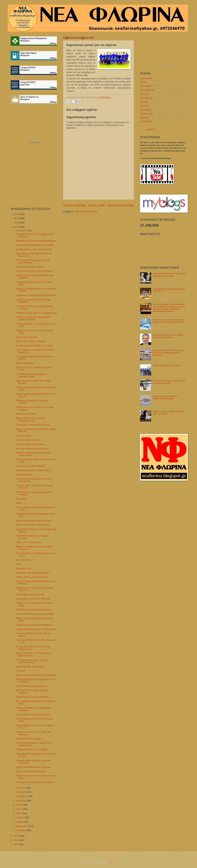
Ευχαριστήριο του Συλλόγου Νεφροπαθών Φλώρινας (165, 397)
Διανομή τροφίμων (24, 436)
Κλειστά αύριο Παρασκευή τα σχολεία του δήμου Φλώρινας (169, 382)
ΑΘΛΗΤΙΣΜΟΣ (147, 79)
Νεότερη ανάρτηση (75, 205)
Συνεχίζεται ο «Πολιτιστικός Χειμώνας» (33, 425)
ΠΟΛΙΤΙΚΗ (145, 118)
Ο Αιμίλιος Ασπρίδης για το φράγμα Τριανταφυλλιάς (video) (168, 336)
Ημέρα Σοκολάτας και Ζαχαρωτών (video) (34, 520)
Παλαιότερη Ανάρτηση (120, 205)
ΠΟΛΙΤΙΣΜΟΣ (146, 122)
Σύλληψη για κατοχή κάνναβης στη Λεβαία (34, 346)
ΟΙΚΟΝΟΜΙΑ (146, 110)
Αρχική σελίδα (96, 205)
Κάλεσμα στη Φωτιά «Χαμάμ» (29, 739)
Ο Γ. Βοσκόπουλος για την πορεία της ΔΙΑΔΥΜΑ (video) (32, 661)
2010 (16, 844)
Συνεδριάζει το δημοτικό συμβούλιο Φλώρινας (36, 295)
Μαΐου (19, 813)
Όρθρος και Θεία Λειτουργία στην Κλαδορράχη (36, 675)
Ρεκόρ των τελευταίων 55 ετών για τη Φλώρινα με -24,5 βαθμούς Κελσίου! (169, 321)
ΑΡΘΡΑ (143, 82)
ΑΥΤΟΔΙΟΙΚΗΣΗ (147, 90)
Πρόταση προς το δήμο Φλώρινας (31, 466)
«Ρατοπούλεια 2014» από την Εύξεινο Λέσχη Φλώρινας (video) (169, 275)
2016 (16, 214)
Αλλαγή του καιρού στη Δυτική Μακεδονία (34, 625)
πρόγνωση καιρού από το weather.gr (163, 66)
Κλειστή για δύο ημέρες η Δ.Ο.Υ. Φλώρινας (34, 271)
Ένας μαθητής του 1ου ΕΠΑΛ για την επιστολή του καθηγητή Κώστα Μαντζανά (169, 353)
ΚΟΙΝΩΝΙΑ (145, 106)
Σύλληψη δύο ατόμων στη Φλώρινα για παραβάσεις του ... (33, 648)
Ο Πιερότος (21, 671)
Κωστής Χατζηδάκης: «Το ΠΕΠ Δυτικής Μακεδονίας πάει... (33, 654)
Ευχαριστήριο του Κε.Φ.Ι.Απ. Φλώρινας (33, 599)
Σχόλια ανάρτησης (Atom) (86, 212)
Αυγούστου (21, 801)
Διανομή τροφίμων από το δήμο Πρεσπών (34, 249)
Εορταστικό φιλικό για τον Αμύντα (30, 444)
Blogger (111, 862)
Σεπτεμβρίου (22, 796)
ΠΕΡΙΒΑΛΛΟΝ (146, 114)
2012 (16, 836)
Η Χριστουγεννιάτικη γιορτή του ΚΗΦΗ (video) (36, 629)
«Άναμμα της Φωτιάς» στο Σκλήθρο (31, 750)
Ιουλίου (20, 805)
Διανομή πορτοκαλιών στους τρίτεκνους (33, 525)
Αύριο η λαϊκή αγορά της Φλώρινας (31, 341)
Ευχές (18, 503)
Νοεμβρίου (21, 788)
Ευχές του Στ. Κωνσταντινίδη (28, 542)
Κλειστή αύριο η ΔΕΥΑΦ (26, 337)
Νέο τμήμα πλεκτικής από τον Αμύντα (32, 448)
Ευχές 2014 (21, 499)
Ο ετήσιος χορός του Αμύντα (28, 440)
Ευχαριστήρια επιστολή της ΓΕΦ (30, 594)
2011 (16, 840)
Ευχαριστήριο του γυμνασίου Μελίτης (32, 697)
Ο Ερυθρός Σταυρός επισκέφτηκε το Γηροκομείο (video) (31, 375)
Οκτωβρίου (21, 792)
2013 (16, 227)
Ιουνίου (20, 809)
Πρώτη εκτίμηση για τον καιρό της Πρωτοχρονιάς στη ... (30, 419)
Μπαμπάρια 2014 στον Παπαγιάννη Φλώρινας (36, 241)
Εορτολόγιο (35, 143)
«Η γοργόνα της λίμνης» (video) (30, 267)
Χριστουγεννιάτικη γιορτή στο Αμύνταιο (33, 573)
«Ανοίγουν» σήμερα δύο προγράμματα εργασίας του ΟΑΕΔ (33, 318)
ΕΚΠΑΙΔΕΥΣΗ (146, 98)
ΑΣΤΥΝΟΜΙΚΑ (147, 86)
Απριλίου (20, 818)
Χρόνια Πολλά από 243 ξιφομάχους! (31, 686)
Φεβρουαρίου (22, 826)
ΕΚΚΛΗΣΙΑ (145, 94)
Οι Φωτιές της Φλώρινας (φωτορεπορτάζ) (34, 610)
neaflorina (151, 129)
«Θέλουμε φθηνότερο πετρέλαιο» (167, 366)
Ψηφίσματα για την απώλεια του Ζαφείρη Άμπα (36, 313)
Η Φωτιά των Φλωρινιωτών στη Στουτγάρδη (35, 614)
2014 (16, 223)
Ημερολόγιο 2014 (23, 568)
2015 (16, 218)
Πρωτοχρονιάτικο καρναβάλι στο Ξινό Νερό (35, 245)
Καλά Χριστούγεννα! (25, 560)
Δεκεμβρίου (21, 231)
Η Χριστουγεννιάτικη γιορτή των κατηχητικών (35, 782)
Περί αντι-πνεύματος (25, 363)
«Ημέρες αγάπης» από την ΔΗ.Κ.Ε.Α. (32, 577)
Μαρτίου (20, 822)
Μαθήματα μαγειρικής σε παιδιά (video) (33, 470)
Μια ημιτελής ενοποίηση (26, 414)
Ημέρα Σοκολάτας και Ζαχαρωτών (31, 667)
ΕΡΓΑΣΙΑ (144, 102)
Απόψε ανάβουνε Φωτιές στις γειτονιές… (34, 714)
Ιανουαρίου (21, 830)
